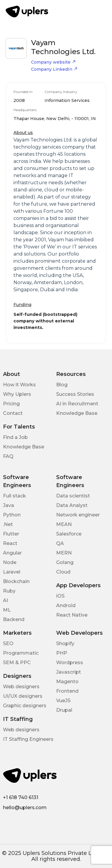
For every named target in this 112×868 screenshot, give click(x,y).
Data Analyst (72, 505)
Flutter (11, 534)
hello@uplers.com (25, 808)
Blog (62, 385)
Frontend (67, 691)
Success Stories (75, 394)
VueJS (63, 701)
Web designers (21, 687)
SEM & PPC (17, 663)
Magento (67, 682)
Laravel (12, 572)
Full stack (14, 496)
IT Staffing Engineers (28, 739)
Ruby (9, 591)
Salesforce (69, 534)
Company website (53, 62)
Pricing (11, 404)
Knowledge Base (77, 413)
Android (66, 605)
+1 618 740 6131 (21, 797)
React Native (72, 615)
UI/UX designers (23, 696)
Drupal (64, 710)
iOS (60, 596)
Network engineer (78, 515)
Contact (13, 413)
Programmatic (21, 653)
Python (12, 515)
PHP (62, 653)
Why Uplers (17, 394)
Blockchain (16, 581)
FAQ (8, 456)
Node (10, 562)
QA (60, 543)
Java (9, 505)
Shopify (65, 643)
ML (7, 610)
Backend (14, 619)
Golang (65, 562)
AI (6, 600)
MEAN (64, 524)
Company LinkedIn (54, 69)
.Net (8, 524)
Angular (12, 553)
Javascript (69, 672)
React (10, 543)
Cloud (63, 572)
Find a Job (15, 437)
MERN (64, 553)
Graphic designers (25, 706)
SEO (8, 643)
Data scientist (73, 496)
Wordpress (70, 663)
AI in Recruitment (77, 404)
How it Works (19, 385)
